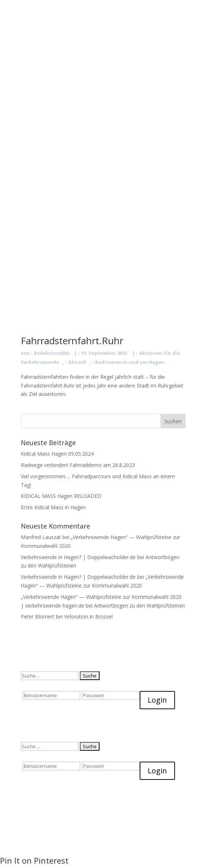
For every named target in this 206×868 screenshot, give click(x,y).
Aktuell (77, 362)
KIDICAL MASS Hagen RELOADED (61, 496)
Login (157, 700)
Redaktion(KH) (52, 353)
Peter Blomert (38, 616)
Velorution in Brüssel (88, 616)
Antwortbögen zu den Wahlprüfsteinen (139, 606)
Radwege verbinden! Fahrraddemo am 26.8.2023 (78, 465)
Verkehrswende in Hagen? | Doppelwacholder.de (78, 557)
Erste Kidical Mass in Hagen (53, 507)
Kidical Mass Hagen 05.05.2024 (57, 454)
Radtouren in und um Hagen (130, 362)
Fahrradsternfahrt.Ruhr (72, 341)
